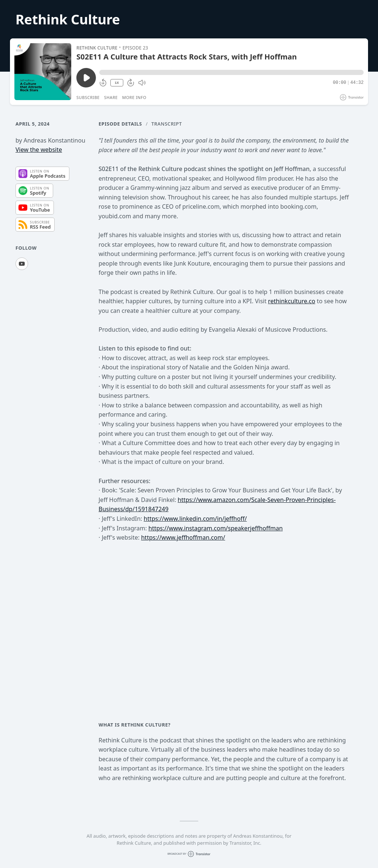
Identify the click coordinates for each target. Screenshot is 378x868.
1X (117, 83)
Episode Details (120, 124)
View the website (39, 150)
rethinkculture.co (292, 301)
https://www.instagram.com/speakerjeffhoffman (216, 528)
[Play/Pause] (43, 72)
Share (111, 97)
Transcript (167, 124)
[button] (231, 72)
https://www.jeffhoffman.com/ (183, 537)
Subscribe (88, 97)
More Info (134, 97)
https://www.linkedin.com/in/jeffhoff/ (195, 519)
